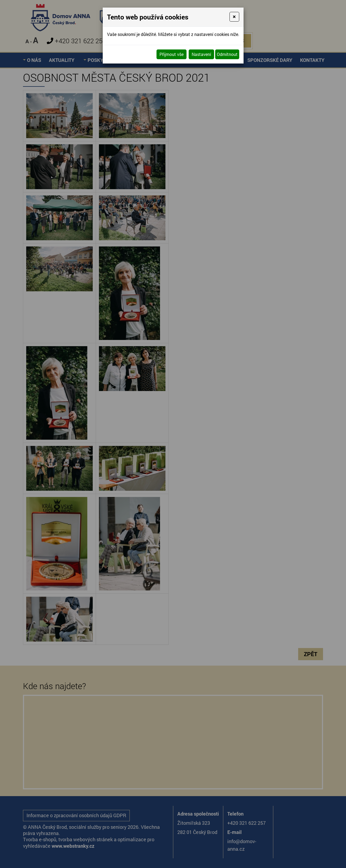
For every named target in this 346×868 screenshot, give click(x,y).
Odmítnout (227, 54)
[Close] (234, 17)
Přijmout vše (172, 54)
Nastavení (201, 54)
